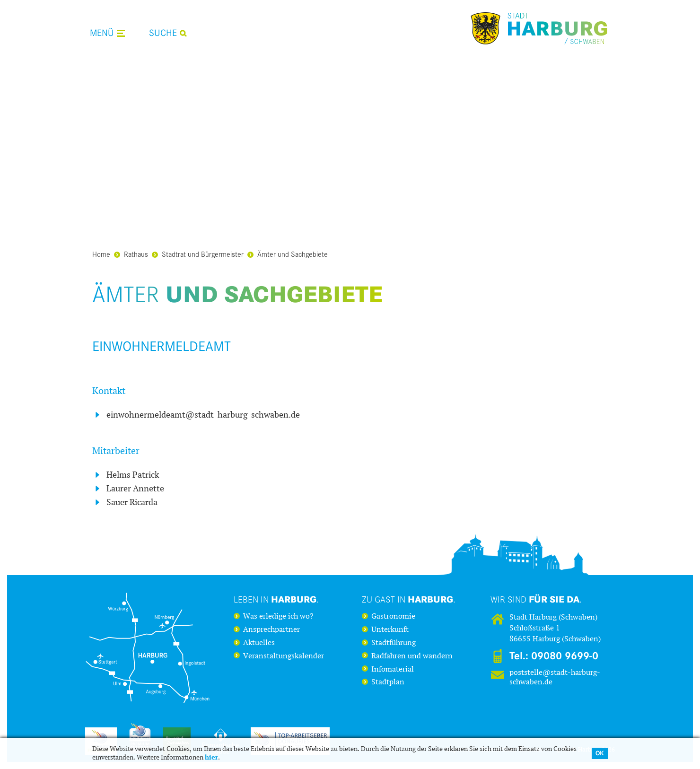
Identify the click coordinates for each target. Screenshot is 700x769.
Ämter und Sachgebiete (288, 254)
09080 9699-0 (565, 656)
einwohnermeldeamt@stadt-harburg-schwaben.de (203, 415)
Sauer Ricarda (132, 502)
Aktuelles (259, 643)
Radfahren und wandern (412, 656)
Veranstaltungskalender (284, 656)
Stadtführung (394, 643)
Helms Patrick (133, 475)
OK (600, 753)
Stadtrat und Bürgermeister (198, 254)
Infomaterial (393, 669)
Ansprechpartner (271, 629)
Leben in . (276, 599)
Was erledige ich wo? (278, 616)
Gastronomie (393, 616)
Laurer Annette (135, 489)
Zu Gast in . (409, 599)
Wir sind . (536, 599)
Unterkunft (390, 629)
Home (101, 254)
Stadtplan (388, 682)
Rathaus (131, 254)
